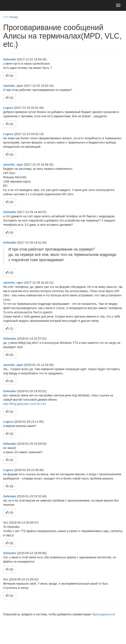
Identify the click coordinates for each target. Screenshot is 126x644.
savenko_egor (13, 86)
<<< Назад (10, 17)
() (10, 76)
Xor (6, 523)
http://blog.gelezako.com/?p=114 (25, 404)
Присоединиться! (103, 614)
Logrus (8, 108)
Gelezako (10, 59)
